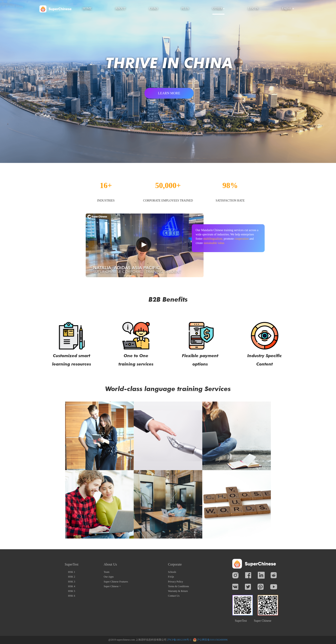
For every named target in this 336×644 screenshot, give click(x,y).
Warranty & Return (178, 591)
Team (106, 572)
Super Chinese (263, 621)
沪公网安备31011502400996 (212, 640)
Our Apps (109, 577)
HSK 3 (71, 582)
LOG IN (253, 8)
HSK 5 (71, 591)
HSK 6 (71, 596)
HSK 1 (71, 572)
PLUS (185, 8)
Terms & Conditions (178, 586)
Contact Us (174, 596)
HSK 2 (71, 577)
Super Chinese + (112, 586)
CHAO (153, 8)
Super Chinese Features (116, 582)
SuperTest (241, 621)
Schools (172, 572)
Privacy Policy (175, 582)
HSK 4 (71, 586)
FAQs (171, 577)
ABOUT (120, 8)
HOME (87, 8)
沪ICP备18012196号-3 (179, 640)
